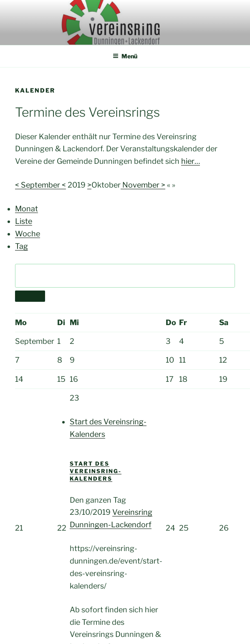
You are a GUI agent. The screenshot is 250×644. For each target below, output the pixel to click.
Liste (24, 221)
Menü (125, 56)
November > (143, 185)
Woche (28, 234)
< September (38, 185)
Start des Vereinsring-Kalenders (95, 471)
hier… (191, 161)
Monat (27, 209)
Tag (21, 246)
